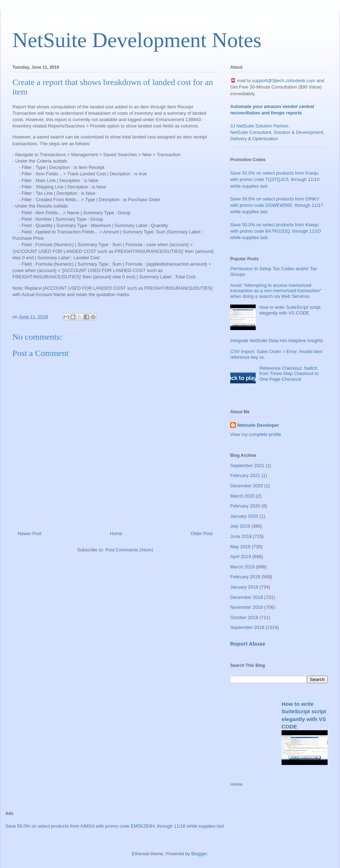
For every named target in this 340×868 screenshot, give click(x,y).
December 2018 (247, 597)
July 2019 (240, 526)
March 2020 (242, 496)
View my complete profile (256, 434)
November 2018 (247, 607)
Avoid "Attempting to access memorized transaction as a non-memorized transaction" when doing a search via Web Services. (276, 291)
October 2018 (244, 617)
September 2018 (247, 627)
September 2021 (247, 466)
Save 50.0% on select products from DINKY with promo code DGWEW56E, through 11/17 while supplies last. (277, 205)
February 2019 (245, 577)
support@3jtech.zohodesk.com (284, 81)
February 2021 (245, 475)
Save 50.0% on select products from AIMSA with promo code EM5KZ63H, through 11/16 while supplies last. (115, 826)
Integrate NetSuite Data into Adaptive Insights (277, 341)
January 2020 (244, 516)
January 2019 (244, 587)
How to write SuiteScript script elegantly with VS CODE (290, 310)
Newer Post (30, 534)
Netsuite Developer (258, 425)
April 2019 (241, 557)
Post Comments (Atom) (129, 550)
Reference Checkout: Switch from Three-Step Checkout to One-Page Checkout (289, 374)
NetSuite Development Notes (137, 40)
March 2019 (242, 567)
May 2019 (240, 547)
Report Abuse (248, 644)
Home (116, 534)
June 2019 (241, 536)
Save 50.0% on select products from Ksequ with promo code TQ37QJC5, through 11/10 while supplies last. (275, 179)
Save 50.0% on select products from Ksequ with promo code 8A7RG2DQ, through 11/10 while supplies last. (276, 231)
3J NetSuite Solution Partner (259, 126)
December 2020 (247, 486)
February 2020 (245, 506)
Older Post (202, 534)
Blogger (199, 854)
